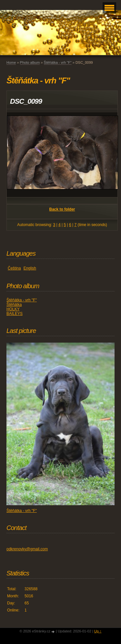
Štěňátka (14, 305)
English (30, 268)
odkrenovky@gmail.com (27, 549)
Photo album (30, 62)
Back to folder (62, 209)
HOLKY (13, 309)
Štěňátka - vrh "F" (58, 62)
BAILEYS (15, 314)
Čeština (14, 268)
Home (11, 62)
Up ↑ (98, 631)
